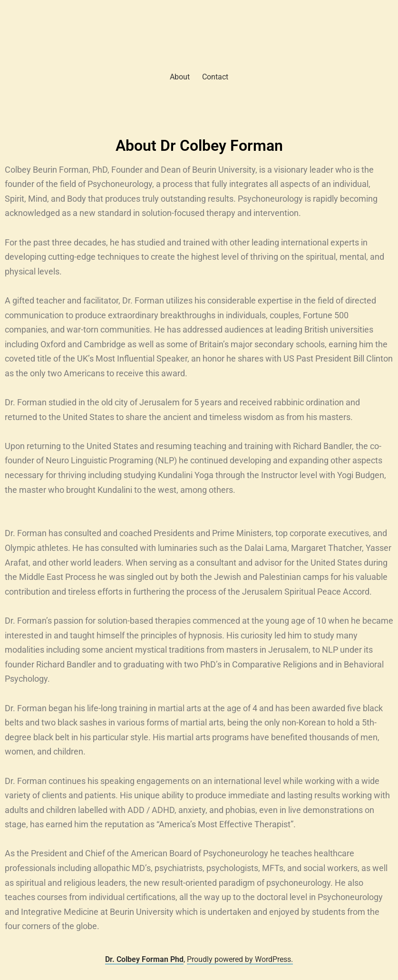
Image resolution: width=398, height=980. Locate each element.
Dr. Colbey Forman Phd (144, 959)
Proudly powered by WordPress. (240, 959)
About (180, 77)
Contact (215, 77)
